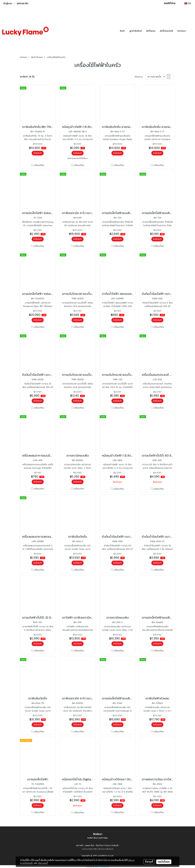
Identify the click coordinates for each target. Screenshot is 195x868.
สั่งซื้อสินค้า (38, 153)
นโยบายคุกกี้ (43, 863)
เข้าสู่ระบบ (8, 3)
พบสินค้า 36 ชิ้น (27, 77)
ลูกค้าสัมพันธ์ (136, 31)
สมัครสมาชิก (23, 3)
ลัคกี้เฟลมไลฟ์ (166, 31)
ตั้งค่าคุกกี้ (149, 862)
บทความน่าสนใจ (87, 849)
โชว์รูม (106, 838)
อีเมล (96, 838)
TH (188, 3)
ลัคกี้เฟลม (151, 31)
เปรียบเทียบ (39, 165)
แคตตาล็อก (90, 845)
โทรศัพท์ (90, 838)
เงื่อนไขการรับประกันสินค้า (107, 845)
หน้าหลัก (80, 845)
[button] (191, 31)
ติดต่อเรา (182, 31)
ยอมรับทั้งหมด (164, 862)
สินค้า (122, 31)
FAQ (95, 849)
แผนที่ (100, 838)
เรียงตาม (140, 77)
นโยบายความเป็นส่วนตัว (106, 849)
